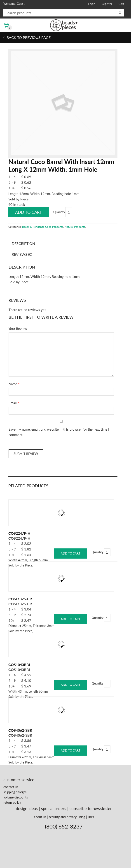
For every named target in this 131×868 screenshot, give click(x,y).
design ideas (27, 808)
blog (82, 817)
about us (40, 817)
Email (13, 403)
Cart (121, 4)
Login (92, 4)
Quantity (59, 212)
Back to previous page (28, 37)
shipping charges (15, 792)
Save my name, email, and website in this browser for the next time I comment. (59, 432)
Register (107, 4)
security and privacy (63, 817)
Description (23, 243)
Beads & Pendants (33, 227)
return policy (12, 802)
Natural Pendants (75, 227)
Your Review (18, 329)
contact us (11, 787)
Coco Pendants (54, 227)
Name (13, 384)
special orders (54, 808)
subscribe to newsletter (91, 808)
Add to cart (29, 212)
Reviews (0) (22, 254)
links (91, 817)
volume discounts (16, 797)
